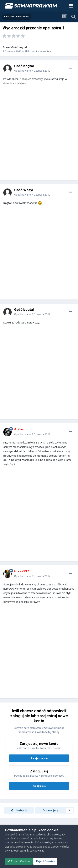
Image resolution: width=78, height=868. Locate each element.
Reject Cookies (45, 861)
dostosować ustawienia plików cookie (28, 842)
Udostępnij (19, 810)
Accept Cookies (19, 861)
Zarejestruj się (39, 758)
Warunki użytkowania (32, 851)
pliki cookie (53, 835)
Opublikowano (32, 71)
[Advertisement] (39, 135)
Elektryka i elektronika (38, 51)
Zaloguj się (39, 786)
